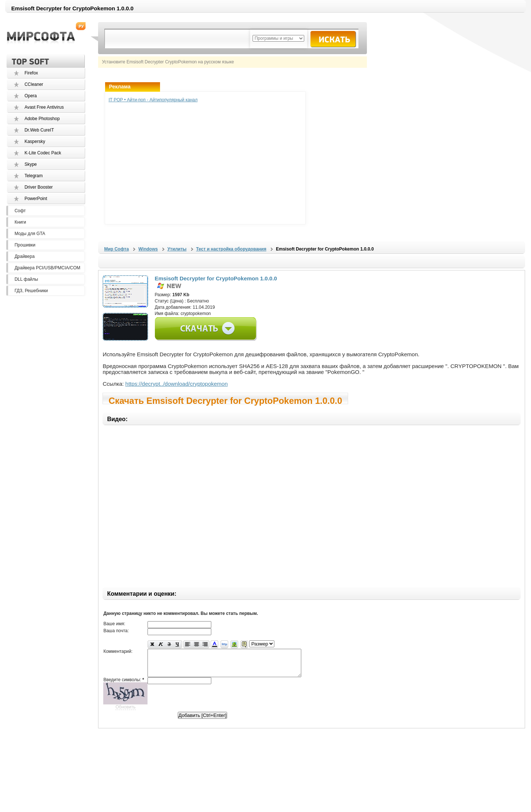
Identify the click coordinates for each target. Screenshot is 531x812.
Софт (20, 211)
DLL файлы (26, 279)
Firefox (31, 73)
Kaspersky (35, 141)
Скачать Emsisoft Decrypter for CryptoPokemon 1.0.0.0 (225, 400)
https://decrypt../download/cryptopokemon (177, 384)
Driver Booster (39, 187)
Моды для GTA (30, 234)
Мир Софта (116, 249)
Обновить (125, 713)
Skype (30, 164)
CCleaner (34, 84)
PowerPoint (36, 199)
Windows (148, 249)
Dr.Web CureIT (39, 130)
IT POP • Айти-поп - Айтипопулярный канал (153, 100)
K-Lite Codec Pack (43, 153)
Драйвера (24, 256)
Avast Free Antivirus (44, 107)
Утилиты (177, 249)
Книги (20, 222)
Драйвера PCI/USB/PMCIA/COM (47, 268)
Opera (30, 96)
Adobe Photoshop (42, 119)
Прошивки (25, 245)
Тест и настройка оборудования (231, 249)
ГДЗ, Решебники (31, 291)
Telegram (33, 176)
